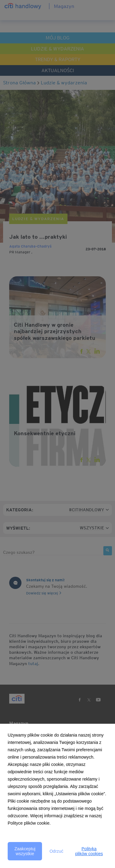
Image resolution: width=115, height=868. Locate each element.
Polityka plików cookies (89, 851)
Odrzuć (56, 851)
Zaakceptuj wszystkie (25, 851)
